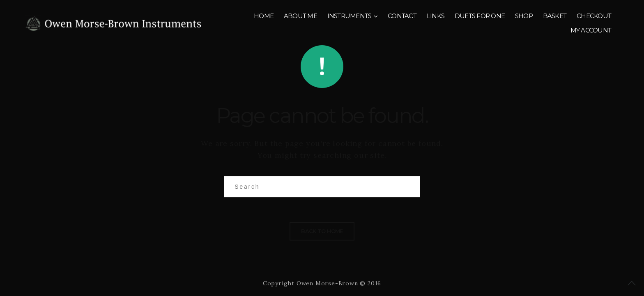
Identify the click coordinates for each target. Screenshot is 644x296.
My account (591, 30)
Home (264, 16)
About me (300, 16)
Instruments (350, 16)
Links (436, 16)
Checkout (594, 16)
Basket (555, 16)
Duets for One (480, 16)
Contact (402, 16)
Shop (524, 16)
